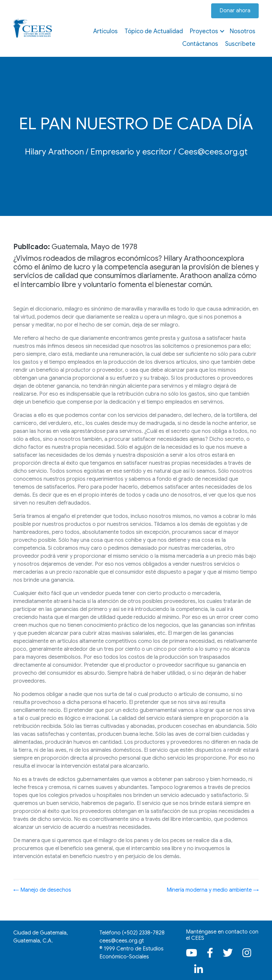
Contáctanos (200, 44)
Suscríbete (240, 44)
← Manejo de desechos (42, 890)
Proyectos (204, 31)
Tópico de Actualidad (154, 31)
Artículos (105, 31)
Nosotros (243, 31)
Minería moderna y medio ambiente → (213, 890)
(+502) (143, 933)
